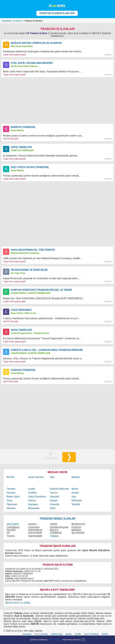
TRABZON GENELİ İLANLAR (57, 519)
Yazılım (54, 493)
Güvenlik (55, 504)
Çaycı (10, 500)
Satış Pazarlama (37, 497)
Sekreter (11, 508)
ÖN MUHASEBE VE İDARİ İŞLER (29, 270)
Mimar (75, 489)
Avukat (75, 493)
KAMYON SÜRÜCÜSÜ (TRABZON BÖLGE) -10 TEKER (41, 290)
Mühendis (77, 500)
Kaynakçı (33, 504)
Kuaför (32, 489)
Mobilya (76, 477)
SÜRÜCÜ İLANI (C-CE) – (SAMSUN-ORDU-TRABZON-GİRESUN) (47, 350)
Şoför (53, 508)
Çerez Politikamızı (55, 640)
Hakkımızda (57, 634)
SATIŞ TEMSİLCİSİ (21, 147)
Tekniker (11, 489)
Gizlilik (78, 634)
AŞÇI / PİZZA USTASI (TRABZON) (30, 167)
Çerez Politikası (91, 634)
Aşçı (74, 497)
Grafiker (33, 493)
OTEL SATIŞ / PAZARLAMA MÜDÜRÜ (32, 63)
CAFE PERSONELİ (21, 310)
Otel (52, 477)
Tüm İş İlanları (41, 634)
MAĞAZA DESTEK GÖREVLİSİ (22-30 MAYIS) (36, 43)
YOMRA (54, 536)
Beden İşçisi (13, 497)
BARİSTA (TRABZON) (23, 127)
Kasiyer (54, 500)
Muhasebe (34, 508)
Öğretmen (12, 504)
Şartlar (68, 634)
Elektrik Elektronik (59, 489)
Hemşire (11, 493)
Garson (32, 500)
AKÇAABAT (13, 524)
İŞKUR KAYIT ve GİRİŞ (18, 603)
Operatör (55, 497)
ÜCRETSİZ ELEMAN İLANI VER (57, 13)
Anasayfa (27, 634)
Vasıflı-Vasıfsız (36, 477)
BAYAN (10, 477)
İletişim (105, 634)
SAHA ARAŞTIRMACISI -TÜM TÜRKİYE (33, 250)
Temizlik (76, 504)
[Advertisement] (57, 101)
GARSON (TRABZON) (23, 370)
